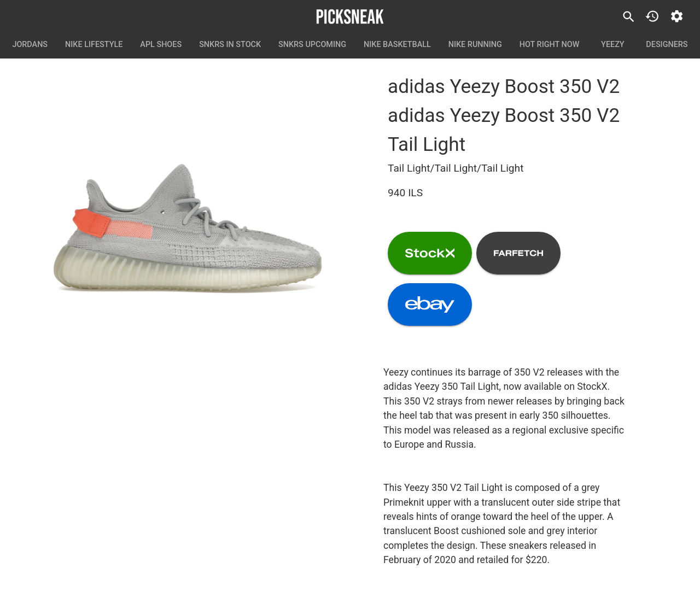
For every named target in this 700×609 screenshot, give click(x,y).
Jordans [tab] (30, 45)
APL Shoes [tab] (161, 45)
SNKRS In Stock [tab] (230, 45)
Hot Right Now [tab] (550, 45)
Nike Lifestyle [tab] (94, 45)
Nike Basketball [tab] (397, 45)
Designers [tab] (667, 45)
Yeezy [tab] (612, 45)
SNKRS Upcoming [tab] (312, 45)
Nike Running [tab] (475, 45)
